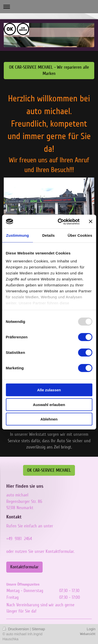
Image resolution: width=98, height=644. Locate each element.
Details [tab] (48, 235)
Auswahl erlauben (49, 404)
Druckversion (16, 629)
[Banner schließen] (90, 221)
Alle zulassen (49, 390)
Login (91, 629)
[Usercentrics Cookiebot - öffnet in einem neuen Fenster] (59, 221)
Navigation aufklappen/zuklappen (49, 7)
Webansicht (88, 634)
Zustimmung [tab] (17, 235)
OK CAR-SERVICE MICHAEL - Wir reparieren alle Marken (49, 70)
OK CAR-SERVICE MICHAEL (49, 470)
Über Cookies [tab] (80, 235)
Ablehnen (49, 419)
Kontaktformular (24, 567)
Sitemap (38, 629)
